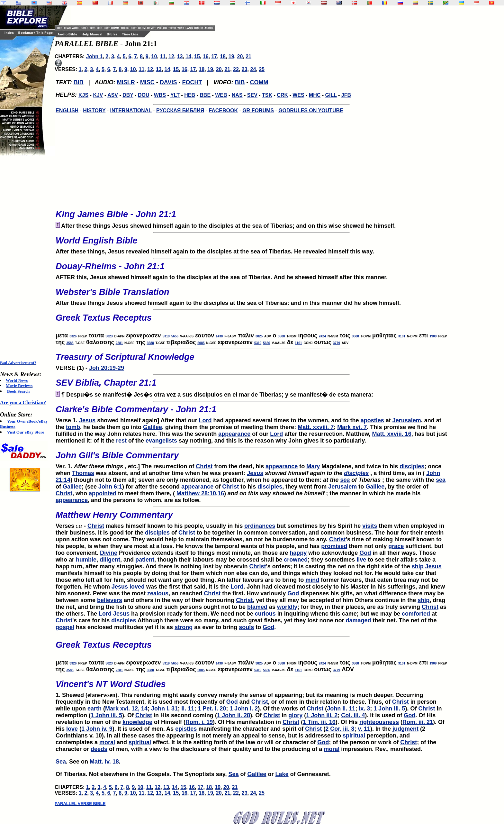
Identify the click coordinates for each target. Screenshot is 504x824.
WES (298, 95)
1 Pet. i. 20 (212, 709)
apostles (372, 420)
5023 (109, 336)
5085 (201, 343)
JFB (346, 95)
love (72, 729)
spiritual (354, 736)
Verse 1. (251, 412)
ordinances (260, 526)
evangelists (161, 441)
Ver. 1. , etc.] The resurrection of (251, 458)
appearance (234, 434)
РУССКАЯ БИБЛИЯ (180, 110)
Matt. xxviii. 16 (392, 434)
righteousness (379, 722)
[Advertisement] (26, 258)
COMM (259, 82)
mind (312, 580)
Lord (205, 420)
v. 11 (364, 729)
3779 (337, 343)
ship (418, 566)
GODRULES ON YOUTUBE (311, 110)
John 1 (94, 56)
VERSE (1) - (251, 360)
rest (121, 441)
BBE (205, 95)
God (365, 553)
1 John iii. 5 (389, 709)
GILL (331, 95)
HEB (190, 95)
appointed (103, 493)
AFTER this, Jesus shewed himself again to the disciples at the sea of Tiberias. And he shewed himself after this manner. (251, 269)
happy (298, 553)
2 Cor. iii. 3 (340, 729)
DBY (128, 95)
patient (145, 560)
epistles (186, 729)
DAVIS (168, 82)
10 (154, 56)
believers (110, 600)
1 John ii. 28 (234, 715)
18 (223, 56)
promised (334, 546)
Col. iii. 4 (353, 715)
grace (396, 546)
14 (188, 56)
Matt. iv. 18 (104, 762)
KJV (98, 95)
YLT (175, 95)
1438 (219, 336)
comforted (416, 614)
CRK (282, 95)
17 (214, 56)
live (361, 560)
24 (253, 69)
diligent (110, 560)
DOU (144, 95)
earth (94, 709)
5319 (166, 336)
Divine (109, 553)
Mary (313, 466)
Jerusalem (407, 420)
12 (171, 56)
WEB (221, 95)
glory (295, 715)
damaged (359, 620)
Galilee (153, 427)
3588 (281, 336)
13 (180, 56)
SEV (252, 95)
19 (231, 56)
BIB (79, 82)
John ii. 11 (341, 709)
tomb (73, 427)
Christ (204, 466)
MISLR (126, 82)
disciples (412, 466)
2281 (119, 343)
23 (245, 69)
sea (345, 480)
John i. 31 (164, 709)
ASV (113, 95)
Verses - (251, 518)
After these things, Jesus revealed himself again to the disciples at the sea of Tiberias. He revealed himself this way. (251, 243)
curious (265, 614)
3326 (73, 336)
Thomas (83, 473)
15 (197, 56)
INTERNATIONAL (131, 110)
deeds (99, 749)
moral (107, 742)
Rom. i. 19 (199, 722)
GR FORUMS (258, 110)
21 (248, 56)
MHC (315, 95)
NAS (237, 95)
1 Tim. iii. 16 (319, 722)
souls (246, 627)
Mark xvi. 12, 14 (126, 709)
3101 (402, 336)
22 (236, 69)
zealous (158, 593)
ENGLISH (67, 110)
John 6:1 (110, 487)
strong (184, 627)
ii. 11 (188, 709)
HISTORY (94, 110)
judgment (405, 729)
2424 (322, 336)
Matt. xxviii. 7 (316, 427)
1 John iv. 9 (97, 729)
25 (262, 69)
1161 (298, 343)
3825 (259, 336)
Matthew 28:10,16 (200, 493)
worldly (287, 607)
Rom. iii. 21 (418, 722)
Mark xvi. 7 (352, 427)
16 (206, 56)
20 (240, 56)
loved (137, 587)
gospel (65, 627)
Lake (282, 774)
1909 (433, 336)
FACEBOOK (223, 110)
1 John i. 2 (244, 709)
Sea (61, 762)
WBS (160, 95)
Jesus (87, 420)
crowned (296, 560)
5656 (175, 336)
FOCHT (192, 82)
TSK (267, 95)
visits (370, 526)
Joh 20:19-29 (107, 368)
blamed (257, 607)
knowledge (137, 722)
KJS (83, 95)
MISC (147, 82)
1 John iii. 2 (322, 715)
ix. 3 (364, 709)
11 (163, 56)
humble (86, 560)
